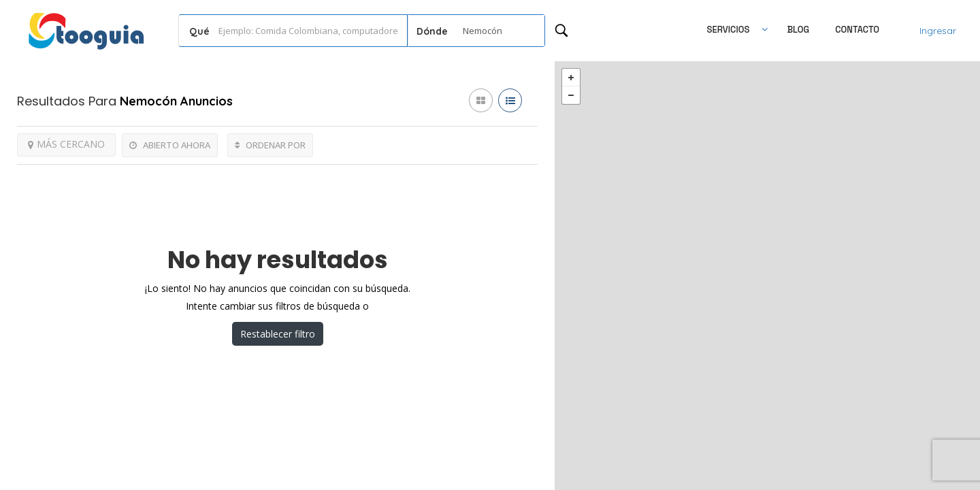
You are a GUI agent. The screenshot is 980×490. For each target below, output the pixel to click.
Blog (798, 30)
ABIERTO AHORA (170, 145)
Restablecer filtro (278, 334)
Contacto (857, 30)
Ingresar (938, 31)
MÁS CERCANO (66, 144)
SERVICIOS (729, 30)
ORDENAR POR (270, 145)
